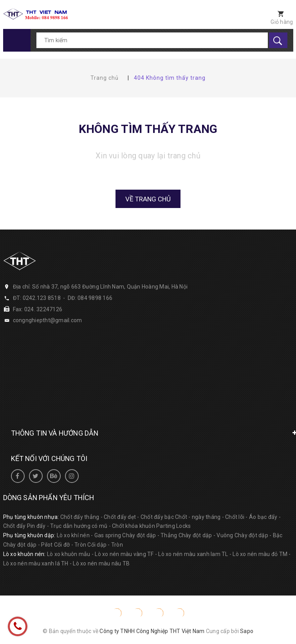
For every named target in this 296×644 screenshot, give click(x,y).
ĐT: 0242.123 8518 (37, 298)
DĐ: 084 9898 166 (90, 298)
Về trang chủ (148, 199)
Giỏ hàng (282, 22)
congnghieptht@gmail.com (48, 320)
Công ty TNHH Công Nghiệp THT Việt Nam (152, 631)
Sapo (247, 631)
